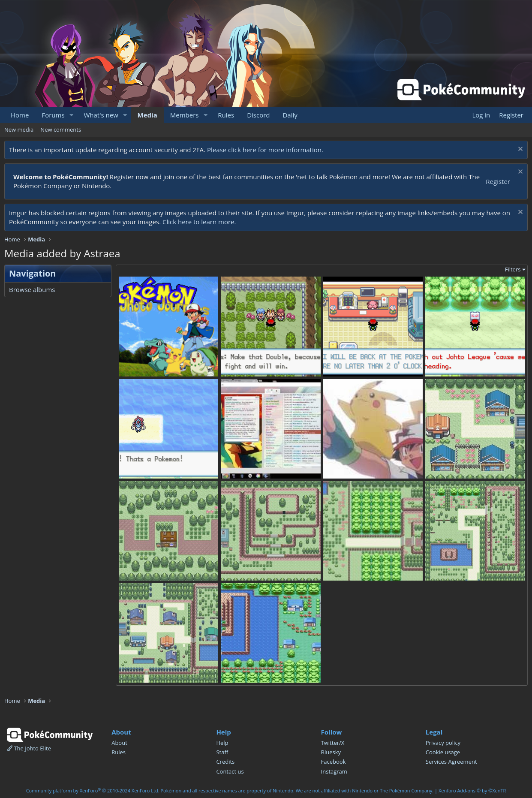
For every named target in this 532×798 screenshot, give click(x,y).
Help (222, 743)
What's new (101, 115)
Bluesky (331, 752)
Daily (290, 115)
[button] (71, 115)
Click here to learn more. (199, 222)
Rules (226, 115)
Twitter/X (333, 743)
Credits (225, 762)
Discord (258, 115)
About (119, 743)
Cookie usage (443, 752)
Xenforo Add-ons (472, 790)
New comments (61, 129)
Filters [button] (513, 269)
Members (185, 115)
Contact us (230, 771)
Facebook (334, 762)
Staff (222, 752)
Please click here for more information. (265, 150)
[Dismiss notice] (519, 150)
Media (147, 115)
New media (19, 129)
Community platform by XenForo (93, 790)
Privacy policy (443, 743)
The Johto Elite (29, 748)
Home (20, 115)
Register (498, 181)
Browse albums (32, 289)
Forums (53, 115)
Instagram (334, 771)
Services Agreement (451, 762)
